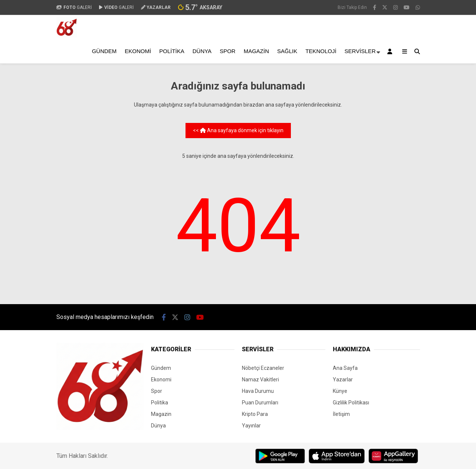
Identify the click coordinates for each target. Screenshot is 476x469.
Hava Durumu (258, 391)
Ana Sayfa (345, 368)
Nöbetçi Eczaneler (263, 368)
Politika (172, 51)
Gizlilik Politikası (351, 403)
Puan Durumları (260, 403)
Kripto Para (255, 414)
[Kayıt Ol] (391, 51)
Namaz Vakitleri (260, 380)
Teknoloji (321, 51)
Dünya (202, 51)
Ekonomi (138, 51)
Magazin (256, 51)
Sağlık (287, 51)
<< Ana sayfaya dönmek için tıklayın (238, 130)
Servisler (360, 51)
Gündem (104, 51)
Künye (340, 391)
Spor (228, 51)
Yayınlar (251, 426)
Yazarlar (343, 380)
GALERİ (74, 7)
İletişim (341, 414)
